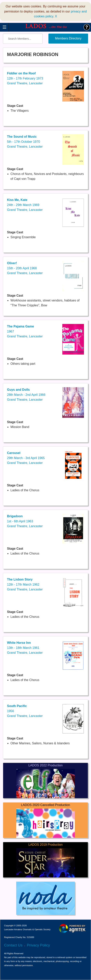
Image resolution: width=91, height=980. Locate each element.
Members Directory (68, 38)
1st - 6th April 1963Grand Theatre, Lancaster (25, 521)
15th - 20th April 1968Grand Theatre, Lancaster (25, 268)
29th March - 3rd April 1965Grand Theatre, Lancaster (26, 458)
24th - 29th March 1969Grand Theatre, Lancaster (25, 205)
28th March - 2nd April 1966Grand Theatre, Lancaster (26, 395)
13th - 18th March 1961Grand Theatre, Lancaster (25, 648)
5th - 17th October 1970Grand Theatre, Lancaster (25, 142)
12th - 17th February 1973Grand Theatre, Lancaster (25, 78)
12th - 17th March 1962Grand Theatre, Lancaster (25, 584)
